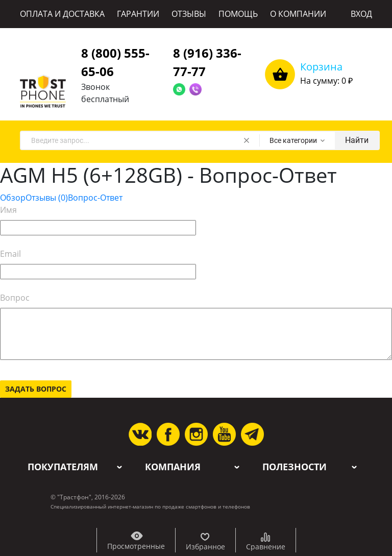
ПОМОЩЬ (238, 14)
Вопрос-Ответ (95, 198)
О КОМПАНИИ (298, 14)
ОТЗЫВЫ (189, 14)
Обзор (13, 198)
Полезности (295, 467)
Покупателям (63, 467)
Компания (173, 467)
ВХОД (361, 14)
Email (10, 254)
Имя (8, 210)
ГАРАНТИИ (138, 14)
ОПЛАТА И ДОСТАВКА (62, 14)
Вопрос (15, 298)
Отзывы (47, 198)
